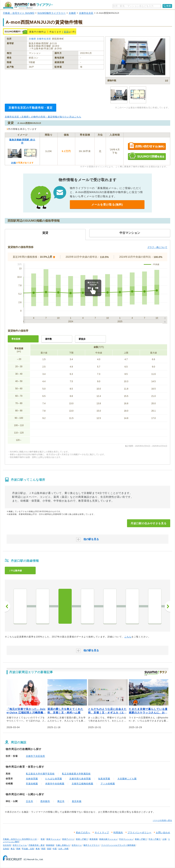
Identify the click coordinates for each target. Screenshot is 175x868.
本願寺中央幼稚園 (55, 784)
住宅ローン (77, 845)
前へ (8, 606)
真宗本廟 (77, 801)
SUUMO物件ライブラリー (52, 13)
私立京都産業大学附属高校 (76, 774)
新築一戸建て (141, 839)
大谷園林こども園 (127, 779)
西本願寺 (45, 801)
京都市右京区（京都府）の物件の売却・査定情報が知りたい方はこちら (43, 117)
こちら (128, 637)
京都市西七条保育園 (80, 779)
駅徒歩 (82, 339)
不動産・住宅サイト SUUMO (19, 13)
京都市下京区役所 (35, 756)
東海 (38, 849)
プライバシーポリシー (140, 833)
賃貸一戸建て (82, 839)
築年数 (49, 339)
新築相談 (50, 845)
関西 (43, 849)
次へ (167, 606)
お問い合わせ (163, 833)
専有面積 (16, 339)
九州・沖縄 (63, 849)
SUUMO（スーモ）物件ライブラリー (28, 5)
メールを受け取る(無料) (107, 205)
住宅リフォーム (20, 845)
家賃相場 (94, 839)
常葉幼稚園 (32, 784)
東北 (13, 849)
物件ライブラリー (92, 845)
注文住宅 (7, 845)
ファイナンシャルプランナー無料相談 (118, 845)
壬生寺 (30, 801)
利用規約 (118, 833)
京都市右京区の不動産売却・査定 (31, 108)
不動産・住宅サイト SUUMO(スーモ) (20, 839)
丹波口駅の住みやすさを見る (149, 523)
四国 (49, 849)
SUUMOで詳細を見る (147, 156)
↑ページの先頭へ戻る (162, 820)
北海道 (6, 849)
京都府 (72, 13)
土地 (164, 839)
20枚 (13, 163)
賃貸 (66, 32)
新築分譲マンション (108, 839)
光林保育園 (32, 779)
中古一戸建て (155, 839)
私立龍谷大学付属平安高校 (40, 774)
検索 (169, 6)
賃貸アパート (68, 839)
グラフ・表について (157, 247)
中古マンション (126, 839)
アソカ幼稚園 (108, 784)
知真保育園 (104, 779)
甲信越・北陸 (28, 849)
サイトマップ (102, 833)
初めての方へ (83, 833)
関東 (18, 849)
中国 (55, 849)
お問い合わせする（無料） (147, 146)
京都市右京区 (86, 13)
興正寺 (61, 801)
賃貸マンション (53, 839)
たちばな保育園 (54, 779)
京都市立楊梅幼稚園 (82, 784)
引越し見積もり (63, 845)
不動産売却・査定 (37, 845)
